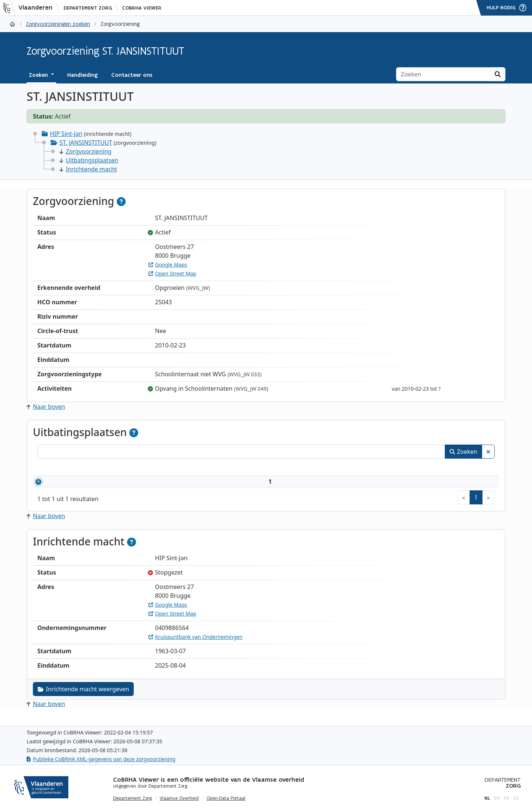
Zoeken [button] (39, 75)
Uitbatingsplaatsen (89, 160)
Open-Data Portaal (226, 798)
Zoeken (463, 452)
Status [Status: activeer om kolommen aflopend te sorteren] (451, 468)
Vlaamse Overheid (179, 798)
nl (487, 798)
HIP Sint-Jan (66, 134)
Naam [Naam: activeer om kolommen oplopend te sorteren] (105, 468)
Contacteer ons (132, 75)
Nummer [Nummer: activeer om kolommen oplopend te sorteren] (59, 468)
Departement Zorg (88, 8)
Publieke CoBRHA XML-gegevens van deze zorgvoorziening (101, 759)
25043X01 (68, 486)
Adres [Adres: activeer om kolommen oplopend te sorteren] (290, 468)
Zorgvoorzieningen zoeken (58, 24)
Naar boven (46, 407)
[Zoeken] (443, 74)
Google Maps (168, 265)
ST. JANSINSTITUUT (86, 143)
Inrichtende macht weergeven (83, 698)
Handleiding (83, 75)
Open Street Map (173, 273)
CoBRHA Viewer (142, 8)
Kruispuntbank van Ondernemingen (196, 646)
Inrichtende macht (88, 169)
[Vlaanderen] (30, 8)
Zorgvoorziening (86, 151)
